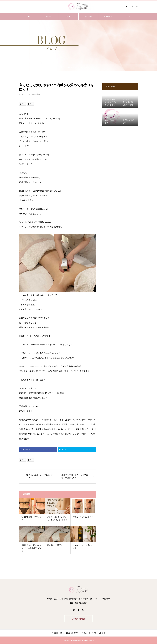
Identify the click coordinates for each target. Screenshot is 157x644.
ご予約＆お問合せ (79, 619)
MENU (69, 16)
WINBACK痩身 (34, 94)
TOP (29, 16)
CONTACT (108, 16)
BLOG (128, 16)
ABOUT (49, 16)
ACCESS (88, 16)
